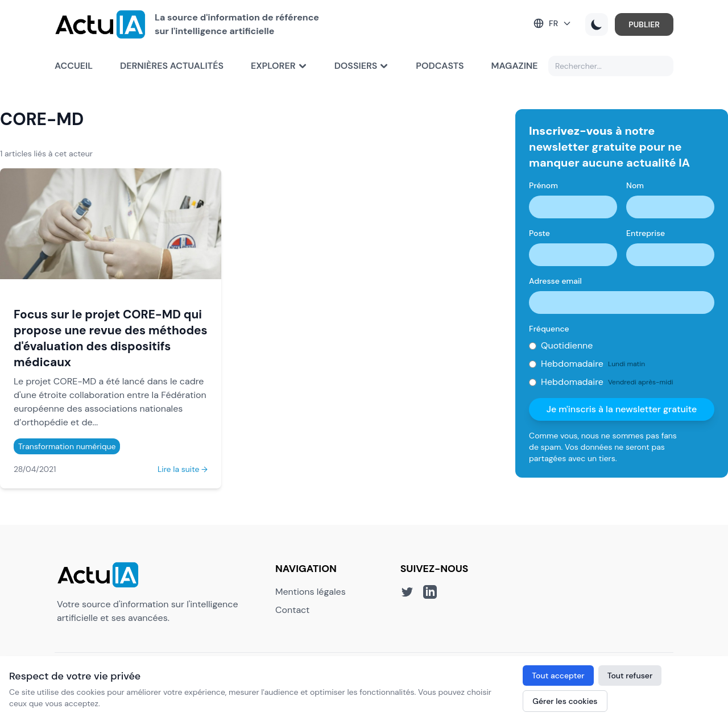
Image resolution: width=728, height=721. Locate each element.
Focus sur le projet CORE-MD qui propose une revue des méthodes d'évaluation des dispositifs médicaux (111, 338)
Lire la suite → (183, 469)
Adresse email (555, 281)
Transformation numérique (67, 446)
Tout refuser (630, 676)
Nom (635, 185)
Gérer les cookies (565, 701)
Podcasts (440, 66)
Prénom (543, 185)
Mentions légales (311, 592)
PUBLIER (644, 24)
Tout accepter (558, 676)
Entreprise (646, 233)
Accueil (74, 66)
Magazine (515, 66)
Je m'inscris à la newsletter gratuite (622, 409)
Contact (292, 610)
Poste (539, 233)
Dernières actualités (172, 66)
